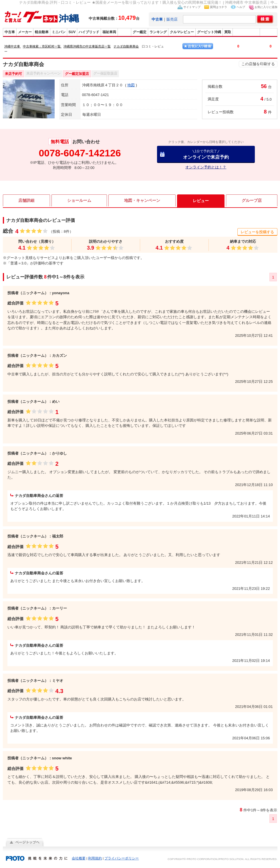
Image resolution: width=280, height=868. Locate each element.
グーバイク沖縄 (246, 32)
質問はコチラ (219, 7)
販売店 (172, 19)
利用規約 (95, 858)
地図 (131, 85)
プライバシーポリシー (122, 858)
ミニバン (59, 32)
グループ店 (252, 201)
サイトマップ (192, 7)
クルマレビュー (182, 32)
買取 (228, 32)
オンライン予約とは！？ (206, 167)
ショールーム (79, 201)
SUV (72, 32)
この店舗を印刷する (258, 64)
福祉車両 (109, 32)
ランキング (158, 32)
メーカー (25, 32)
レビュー (201, 201)
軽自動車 (42, 32)
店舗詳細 (26, 201)
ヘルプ (241, 7)
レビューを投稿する (257, 232)
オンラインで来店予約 (206, 154)
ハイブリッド (89, 32)
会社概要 (79, 858)
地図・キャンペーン (142, 201)
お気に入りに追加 (266, 7)
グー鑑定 (140, 32)
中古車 (10, 32)
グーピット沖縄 (209, 32)
